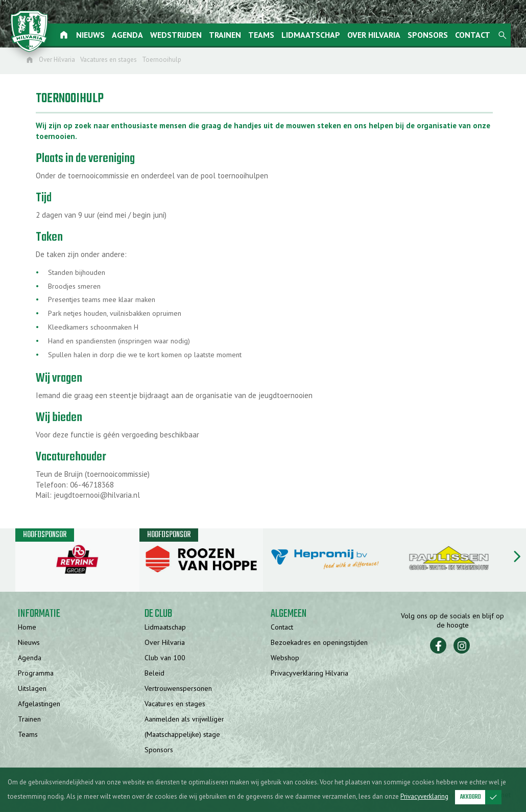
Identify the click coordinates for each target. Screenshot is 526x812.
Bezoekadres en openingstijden (319, 643)
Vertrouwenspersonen (178, 689)
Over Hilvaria (377, 35)
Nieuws (94, 35)
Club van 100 (165, 658)
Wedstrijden (180, 35)
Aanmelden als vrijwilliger (184, 720)
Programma (36, 674)
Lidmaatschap (314, 35)
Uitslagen (32, 689)
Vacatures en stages (175, 704)
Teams (265, 35)
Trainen (229, 35)
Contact (476, 35)
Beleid (154, 674)
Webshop (285, 658)
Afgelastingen (39, 704)
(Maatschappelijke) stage (182, 735)
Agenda (131, 35)
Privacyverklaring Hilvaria (309, 674)
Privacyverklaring (424, 796)
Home (27, 628)
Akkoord (481, 797)
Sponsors (431, 35)
